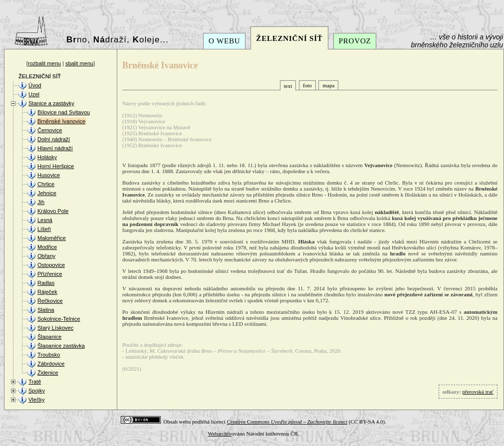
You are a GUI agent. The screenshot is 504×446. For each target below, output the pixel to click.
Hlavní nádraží (55, 148)
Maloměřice (52, 238)
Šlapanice (49, 337)
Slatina (46, 310)
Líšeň (44, 229)
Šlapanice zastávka (61, 346)
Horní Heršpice (56, 166)
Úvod (35, 85)
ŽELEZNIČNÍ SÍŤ (289, 38)
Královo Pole (53, 211)
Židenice (48, 373)
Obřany (46, 256)
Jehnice (47, 193)
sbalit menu (79, 63)
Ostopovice (51, 265)
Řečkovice (50, 301)
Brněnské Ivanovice (61, 121)
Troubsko (49, 355)
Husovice (49, 175)
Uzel (34, 94)
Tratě (35, 382)
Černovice (50, 130)
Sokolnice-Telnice (59, 319)
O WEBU (224, 41)
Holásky (47, 157)
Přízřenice (50, 274)
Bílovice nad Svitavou (64, 112)
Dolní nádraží (54, 139)
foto (307, 85)
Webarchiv (219, 434)
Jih (41, 202)
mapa (328, 85)
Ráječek (47, 292)
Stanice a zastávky (51, 103)
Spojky (37, 391)
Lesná (45, 220)
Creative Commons (287, 422)
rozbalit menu (44, 63)
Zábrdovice (51, 364)
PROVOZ (355, 41)
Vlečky (36, 400)
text (288, 86)
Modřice (47, 247)
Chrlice (46, 184)
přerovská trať (478, 392)
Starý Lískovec (55, 328)
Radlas (46, 283)
